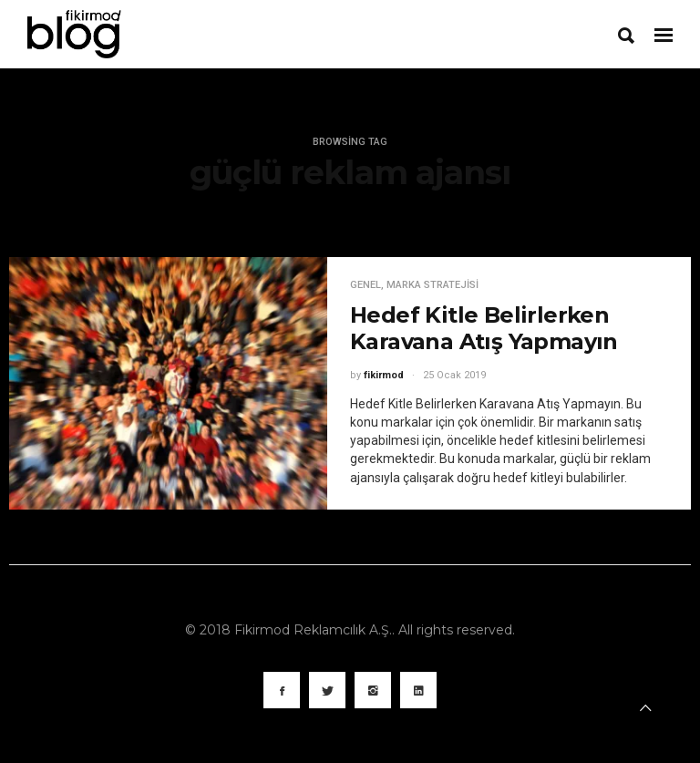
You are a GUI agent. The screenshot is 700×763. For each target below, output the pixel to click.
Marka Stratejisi (432, 285)
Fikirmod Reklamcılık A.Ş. (313, 630)
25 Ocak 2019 (454, 375)
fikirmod (384, 375)
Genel (365, 285)
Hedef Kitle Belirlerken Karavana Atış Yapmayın (484, 328)
